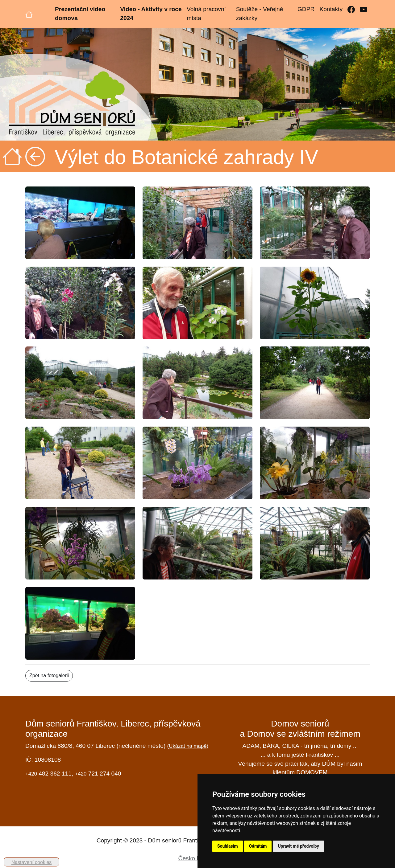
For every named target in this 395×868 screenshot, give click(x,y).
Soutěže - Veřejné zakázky (260, 14)
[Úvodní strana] (29, 14)
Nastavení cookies (32, 862)
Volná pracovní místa (206, 14)
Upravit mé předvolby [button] (298, 846)
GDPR (306, 9)
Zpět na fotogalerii (49, 676)
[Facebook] (351, 9)
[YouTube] (364, 9)
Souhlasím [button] (228, 846)
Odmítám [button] (258, 846)
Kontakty (331, 9)
